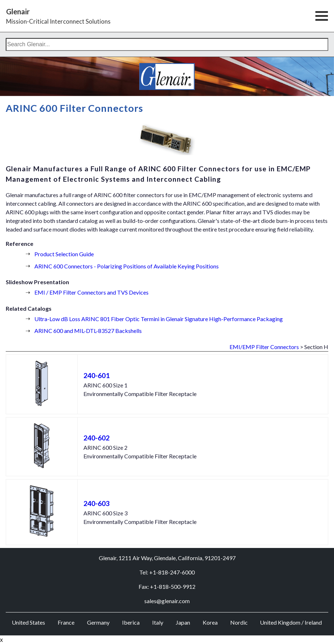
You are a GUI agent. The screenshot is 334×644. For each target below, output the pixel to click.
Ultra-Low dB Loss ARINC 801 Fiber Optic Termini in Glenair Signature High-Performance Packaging (159, 319)
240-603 (96, 503)
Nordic (239, 622)
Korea (210, 622)
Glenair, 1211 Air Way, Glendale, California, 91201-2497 (167, 558)
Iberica (131, 622)
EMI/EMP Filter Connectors (264, 347)
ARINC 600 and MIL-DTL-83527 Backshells (88, 331)
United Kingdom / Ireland (291, 622)
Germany (98, 622)
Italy (158, 622)
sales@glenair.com (167, 601)
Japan (183, 622)
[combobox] (167, 44)
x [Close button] (1, 640)
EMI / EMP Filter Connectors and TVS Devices (91, 292)
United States (28, 622)
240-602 (96, 438)
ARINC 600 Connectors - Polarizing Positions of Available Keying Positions (127, 266)
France (66, 622)
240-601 (96, 375)
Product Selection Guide (64, 254)
